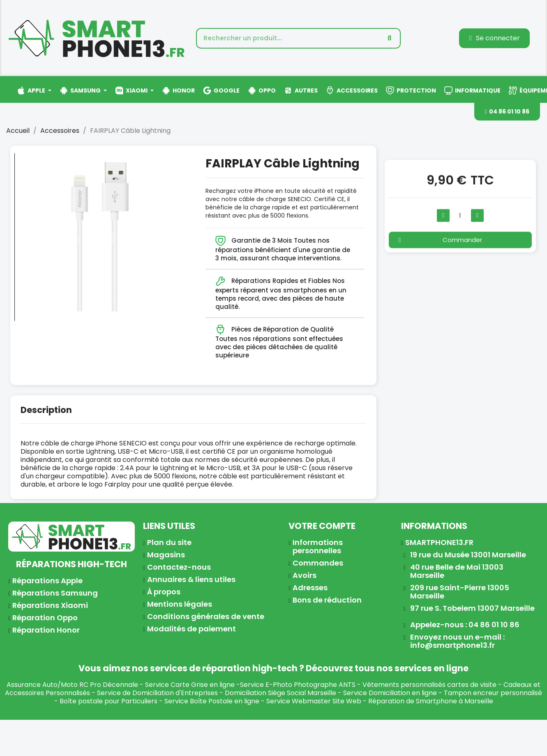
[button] (507, 112)
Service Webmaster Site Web (314, 701)
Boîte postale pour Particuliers (108, 701)
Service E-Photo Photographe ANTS (298, 685)
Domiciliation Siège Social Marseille (280, 693)
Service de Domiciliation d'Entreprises (157, 693)
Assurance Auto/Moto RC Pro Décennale (72, 685)
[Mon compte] (495, 38)
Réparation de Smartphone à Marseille (431, 701)
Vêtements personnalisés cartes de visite (429, 685)
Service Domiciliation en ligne (390, 693)
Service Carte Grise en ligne (190, 685)
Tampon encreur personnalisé (493, 693)
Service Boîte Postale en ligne (212, 701)
